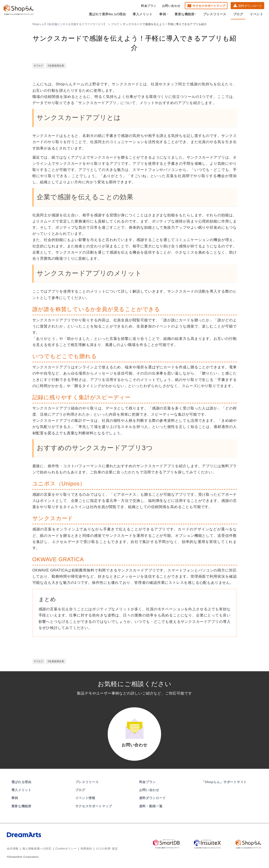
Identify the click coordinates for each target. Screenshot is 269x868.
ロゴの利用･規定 (107, 849)
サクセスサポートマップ (209, 6)
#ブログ (39, 66)
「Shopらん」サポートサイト (225, 782)
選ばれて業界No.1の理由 (107, 14)
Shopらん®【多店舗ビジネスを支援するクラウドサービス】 (69, 24)
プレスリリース (215, 14)
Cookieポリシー (66, 849)
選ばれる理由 (21, 782)
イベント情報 (85, 798)
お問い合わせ (171, 6)
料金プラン (149, 6)
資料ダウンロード (250, 6)
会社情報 (13, 849)
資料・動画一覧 (151, 806)
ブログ (238, 14)
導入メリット (142, 14)
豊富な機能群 (185, 14)
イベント (256, 14)
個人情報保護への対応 (37, 849)
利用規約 (86, 849)
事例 (163, 14)
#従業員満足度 (56, 66)
